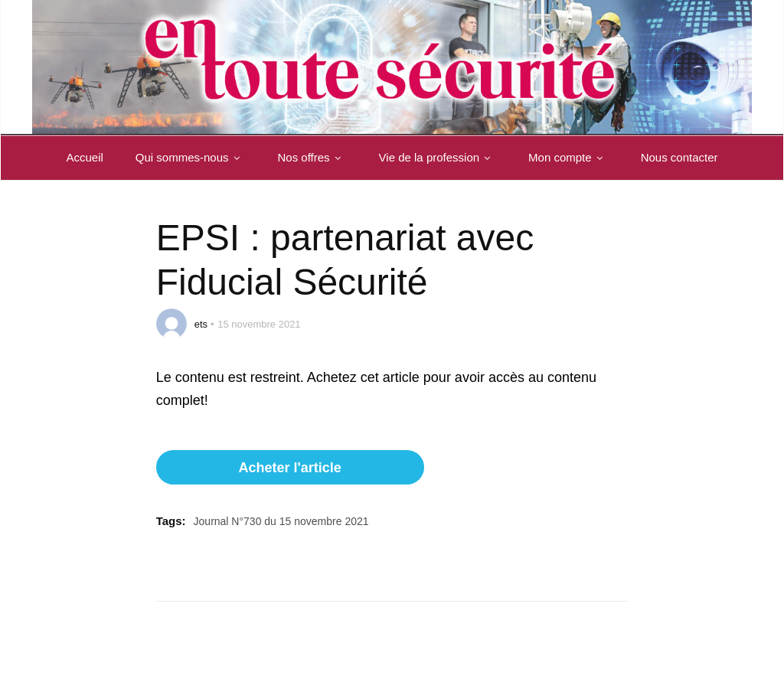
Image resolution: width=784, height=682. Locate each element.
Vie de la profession (438, 157)
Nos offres (312, 157)
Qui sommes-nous (191, 157)
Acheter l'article (289, 468)
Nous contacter (679, 157)
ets (201, 324)
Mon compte (568, 157)
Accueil (84, 157)
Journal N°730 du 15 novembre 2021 (281, 521)
